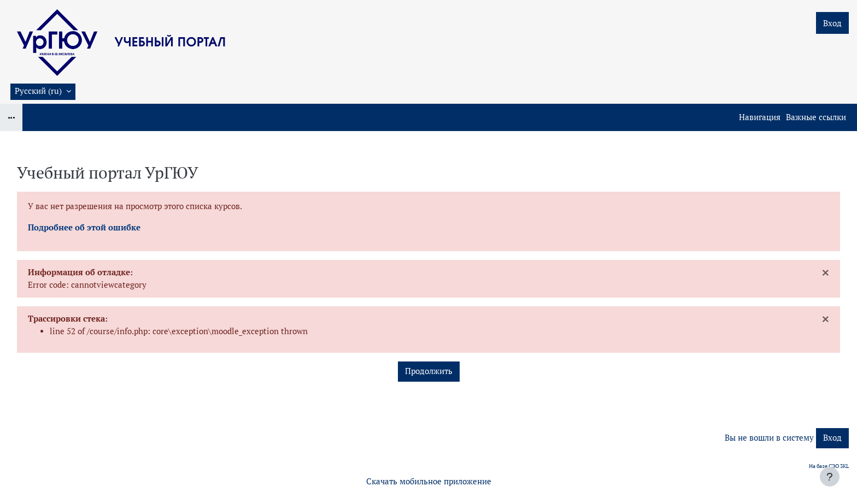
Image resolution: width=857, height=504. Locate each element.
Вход (832, 23)
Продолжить (429, 371)
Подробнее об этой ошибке (84, 227)
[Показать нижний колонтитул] (830, 477)
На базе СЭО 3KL (829, 466)
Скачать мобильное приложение (429, 481)
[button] (43, 92)
